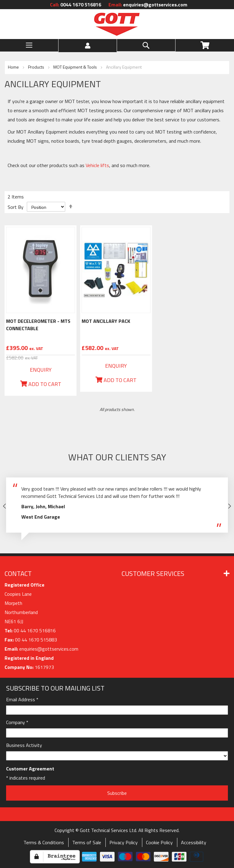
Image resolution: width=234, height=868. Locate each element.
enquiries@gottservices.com (148, 5)
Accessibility (194, 842)
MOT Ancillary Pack (106, 321)
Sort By (16, 207)
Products (37, 67)
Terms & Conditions (44, 842)
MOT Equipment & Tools (76, 67)
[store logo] (117, 24)
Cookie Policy (159, 842)
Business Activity (24, 745)
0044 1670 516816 (76, 5)
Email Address (22, 699)
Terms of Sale (87, 842)
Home (14, 67)
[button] (88, 46)
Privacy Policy (124, 842)
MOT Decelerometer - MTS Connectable (38, 325)
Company (17, 722)
